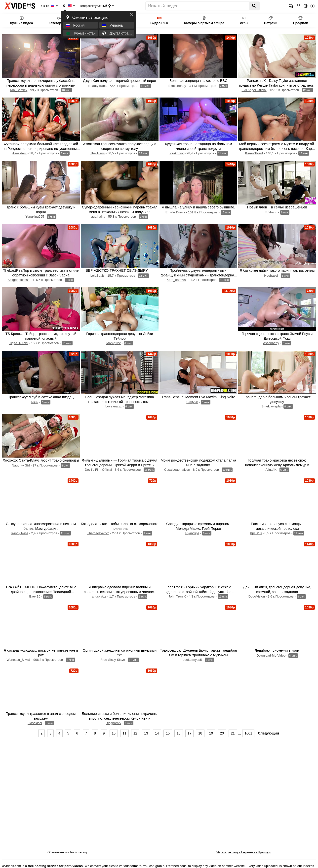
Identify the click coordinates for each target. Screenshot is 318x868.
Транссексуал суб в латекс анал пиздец (41, 397)
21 (233, 733)
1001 (248, 733)
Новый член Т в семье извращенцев (277, 207)
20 (222, 733)
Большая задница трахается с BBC (198, 81)
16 (179, 733)
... (240, 733)
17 (190, 733)
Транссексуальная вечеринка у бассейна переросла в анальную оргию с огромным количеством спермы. (41, 85)
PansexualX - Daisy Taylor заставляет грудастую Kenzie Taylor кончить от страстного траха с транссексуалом (277, 85)
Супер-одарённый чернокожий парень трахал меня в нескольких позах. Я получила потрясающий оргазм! (120, 212)
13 (146, 733)
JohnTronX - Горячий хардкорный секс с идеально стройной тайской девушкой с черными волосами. (198, 592)
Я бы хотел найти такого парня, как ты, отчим (277, 270)
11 (124, 733)
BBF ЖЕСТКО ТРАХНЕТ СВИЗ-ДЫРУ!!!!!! (120, 270)
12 (135, 733)
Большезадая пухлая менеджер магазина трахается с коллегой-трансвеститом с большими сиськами (119, 402)
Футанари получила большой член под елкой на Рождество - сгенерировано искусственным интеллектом (41, 149)
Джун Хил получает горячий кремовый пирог (120, 81)
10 (114, 733)
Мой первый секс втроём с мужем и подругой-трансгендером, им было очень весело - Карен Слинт (277, 149)
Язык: (48, 6)
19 (211, 733)
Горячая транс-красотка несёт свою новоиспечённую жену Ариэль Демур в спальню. (277, 465)
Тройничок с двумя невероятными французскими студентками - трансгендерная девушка (198, 275)
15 (168, 733)
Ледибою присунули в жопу (277, 650)
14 (157, 733)
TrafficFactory (78, 852)
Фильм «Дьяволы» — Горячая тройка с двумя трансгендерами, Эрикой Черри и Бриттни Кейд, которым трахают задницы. (120, 465)
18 (200, 733)
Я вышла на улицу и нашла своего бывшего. (198, 207)
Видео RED (159, 20)
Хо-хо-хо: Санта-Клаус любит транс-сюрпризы (41, 460)
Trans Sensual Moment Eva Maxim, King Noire (198, 397)
